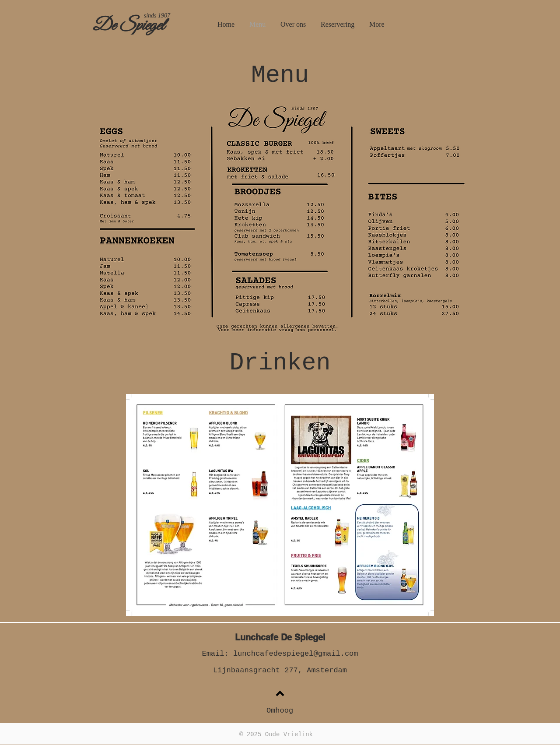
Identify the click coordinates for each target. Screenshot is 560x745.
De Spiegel (128, 26)
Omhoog (280, 711)
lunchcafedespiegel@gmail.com (296, 654)
